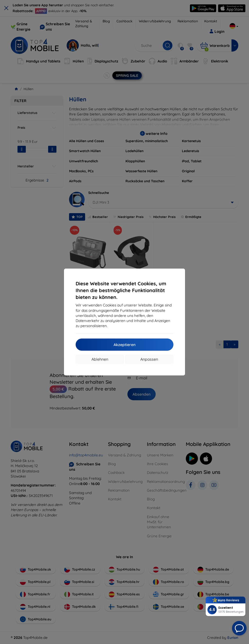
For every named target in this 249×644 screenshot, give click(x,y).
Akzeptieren (124, 345)
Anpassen (149, 359)
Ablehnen (100, 359)
